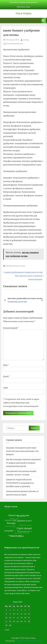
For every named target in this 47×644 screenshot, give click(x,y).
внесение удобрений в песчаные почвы (25, 298)
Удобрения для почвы (16, 266)
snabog (26, 40)
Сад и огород (23, 13)
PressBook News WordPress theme (28, 641)
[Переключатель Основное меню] (43, 21)
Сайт (6, 388)
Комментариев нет (14, 44)
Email (7, 376)
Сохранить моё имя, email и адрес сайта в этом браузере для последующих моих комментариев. (21, 403)
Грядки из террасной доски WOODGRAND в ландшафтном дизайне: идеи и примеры (20, 483)
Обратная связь (23, 7)
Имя (6, 365)
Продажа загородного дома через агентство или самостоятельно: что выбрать (22, 451)
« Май (7, 630)
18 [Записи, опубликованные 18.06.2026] (18, 618)
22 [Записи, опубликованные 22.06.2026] (6, 621)
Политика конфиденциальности (23, 2)
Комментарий (11, 328)
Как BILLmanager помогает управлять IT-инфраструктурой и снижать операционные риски (23, 463)
